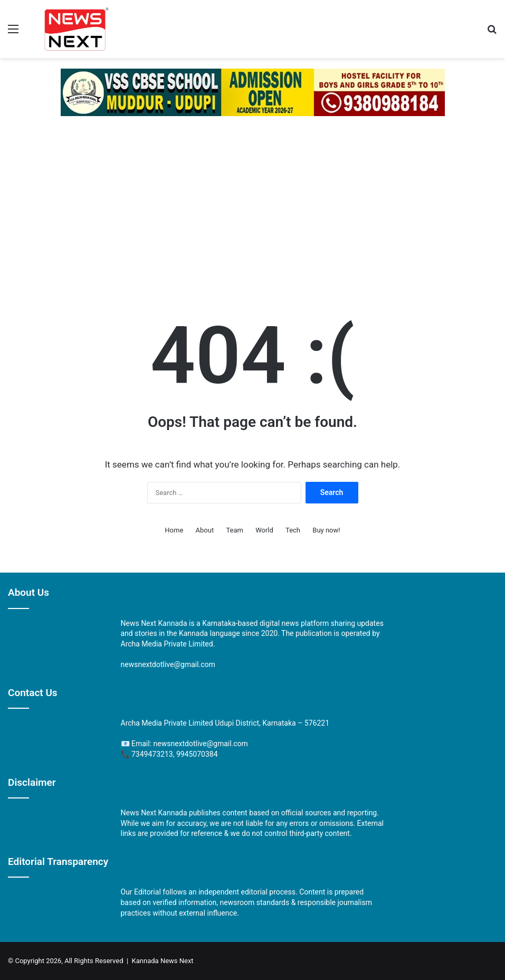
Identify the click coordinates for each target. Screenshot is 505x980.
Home (174, 530)
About (205, 530)
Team (235, 530)
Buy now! (326, 530)
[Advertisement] (253, 206)
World (264, 530)
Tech (293, 530)
